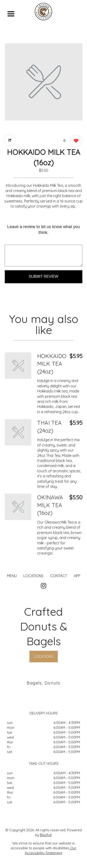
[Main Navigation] (11, 14)
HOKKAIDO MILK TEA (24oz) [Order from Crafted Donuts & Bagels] (52, 364)
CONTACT (59, 576)
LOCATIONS (33, 576)
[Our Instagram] (43, 586)
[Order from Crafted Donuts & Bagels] (18, 366)
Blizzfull (46, 835)
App (77, 576)
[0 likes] (75, 141)
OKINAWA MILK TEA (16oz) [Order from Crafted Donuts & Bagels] (50, 505)
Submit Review (44, 276)
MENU (12, 576)
